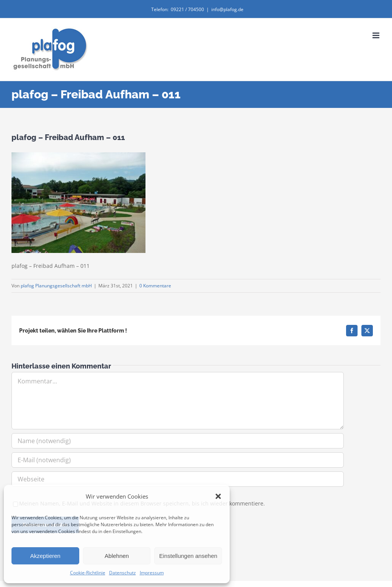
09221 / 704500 (187, 9)
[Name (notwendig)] (178, 441)
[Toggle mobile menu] (376, 35)
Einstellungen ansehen (188, 556)
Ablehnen (117, 556)
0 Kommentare (155, 286)
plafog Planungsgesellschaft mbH (56, 286)
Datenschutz (122, 573)
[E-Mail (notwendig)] (178, 460)
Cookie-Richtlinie (88, 573)
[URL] (178, 479)
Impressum (152, 573)
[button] (218, 496)
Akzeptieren (45, 556)
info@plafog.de (227, 9)
